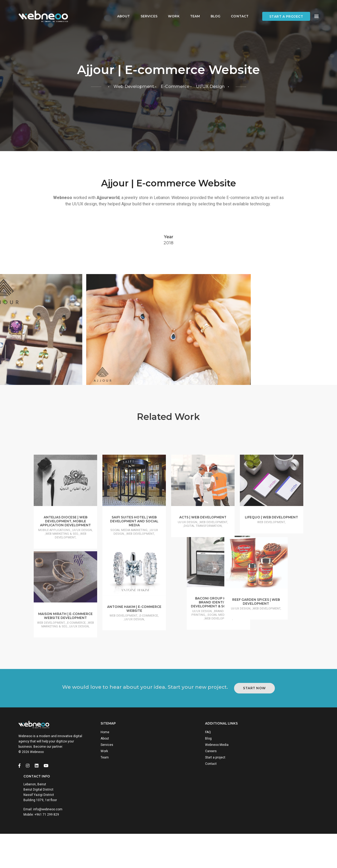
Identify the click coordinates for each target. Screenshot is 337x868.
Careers (186, 829)
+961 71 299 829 (281, 840)
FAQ (183, 810)
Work (170, 9)
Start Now (258, 761)
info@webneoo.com (282, 834)
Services (145, 9)
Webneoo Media (192, 823)
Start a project (286, 10)
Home (108, 810)
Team (191, 9)
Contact (236, 9)
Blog (212, 9)
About (120, 9)
